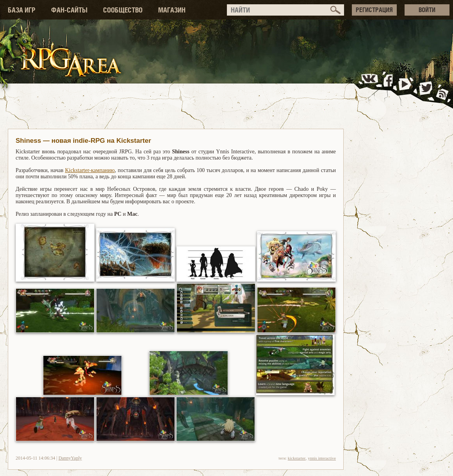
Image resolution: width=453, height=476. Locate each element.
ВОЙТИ (427, 10)
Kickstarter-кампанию (90, 170)
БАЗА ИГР (22, 10)
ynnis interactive (322, 458)
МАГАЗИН (172, 10)
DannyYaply (70, 458)
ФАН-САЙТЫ (69, 10)
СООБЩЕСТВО (123, 10)
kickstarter (297, 458)
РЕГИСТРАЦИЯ (374, 10)
